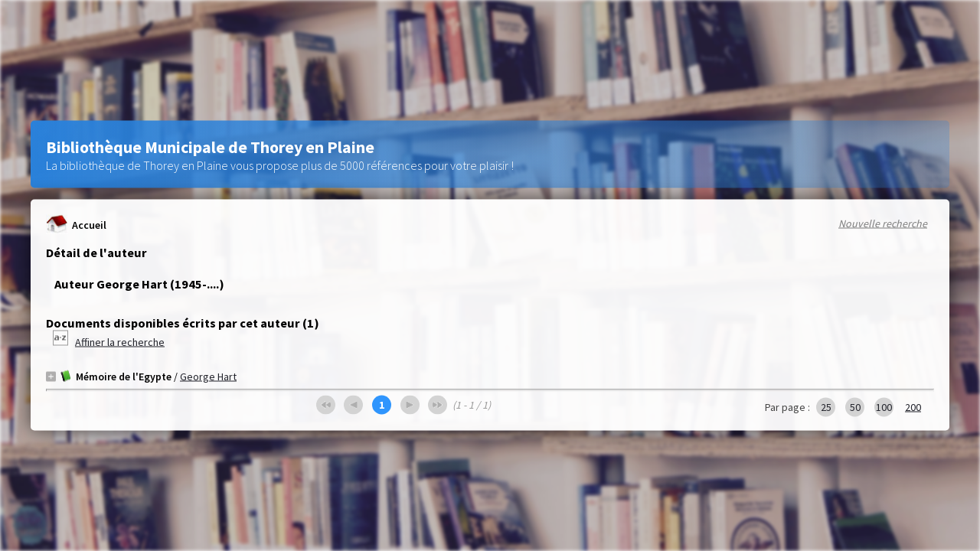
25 (826, 407)
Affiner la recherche (120, 342)
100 (884, 407)
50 (855, 407)
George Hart (208, 377)
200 (913, 407)
